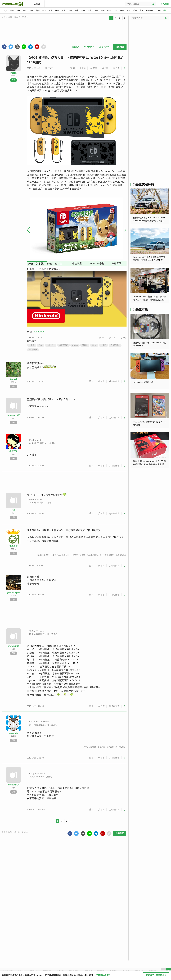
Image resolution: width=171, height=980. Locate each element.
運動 (96, 10)
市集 (142, 10)
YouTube (161, 11)
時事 (135, 10)
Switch (25, 17)
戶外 (103, 10)
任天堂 (17, 17)
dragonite (14, 733)
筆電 (25, 10)
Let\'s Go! (51, 345)
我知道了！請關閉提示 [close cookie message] (156, 975)
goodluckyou (13, 593)
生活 (109, 10)
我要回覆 (120, 47)
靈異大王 (13, 546)
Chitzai (13, 379)
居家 (77, 10)
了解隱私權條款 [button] (103, 975)
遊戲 (70, 10)
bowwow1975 (13, 415)
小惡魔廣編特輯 (143, 184)
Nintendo (39, 332)
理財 (122, 10)
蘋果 (38, 10)
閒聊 (129, 10)
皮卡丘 (32, 345)
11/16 (94, 345)
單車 (64, 10)
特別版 (103, 345)
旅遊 (116, 10)
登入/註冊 (165, 4)
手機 (12, 10)
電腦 (31, 10)
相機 (18, 10)
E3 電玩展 (33, 350)
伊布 (40, 345)
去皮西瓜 (13, 451)
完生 (13, 510)
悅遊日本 (150, 10)
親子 (83, 10)
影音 (44, 10)
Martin (13, 73)
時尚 (90, 10)
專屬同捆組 (115, 345)
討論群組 (36, 4)
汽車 (51, 10)
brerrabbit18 (13, 646)
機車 (57, 10)
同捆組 (85, 345)
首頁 (5, 10)
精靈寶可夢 (63, 345)
